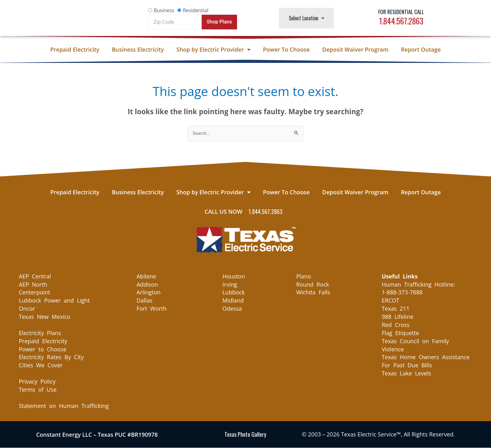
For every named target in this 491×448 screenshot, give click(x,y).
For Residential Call (401, 12)
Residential (196, 10)
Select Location (307, 18)
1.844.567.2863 (401, 21)
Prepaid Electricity (75, 49)
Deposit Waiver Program (355, 49)
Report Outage (421, 49)
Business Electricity (138, 49)
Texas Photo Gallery (245, 435)
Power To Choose (286, 49)
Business (164, 10)
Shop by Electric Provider (213, 49)
